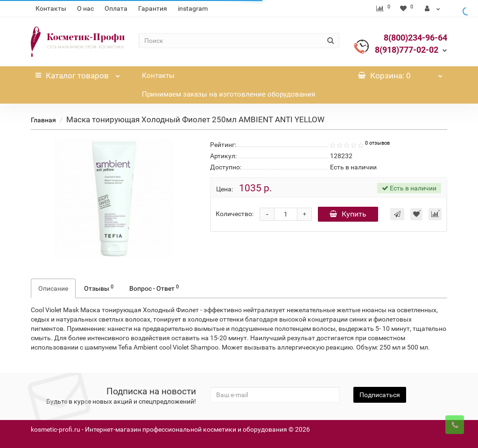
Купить (348, 214)
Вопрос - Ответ (154, 288)
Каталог (77, 73)
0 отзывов (377, 143)
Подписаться (380, 395)
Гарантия (153, 8)
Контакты (51, 8)
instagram (193, 8)
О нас (85, 8)
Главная (43, 120)
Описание (53, 288)
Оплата (116, 8)
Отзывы (99, 288)
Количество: (235, 214)
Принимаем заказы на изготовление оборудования (228, 94)
